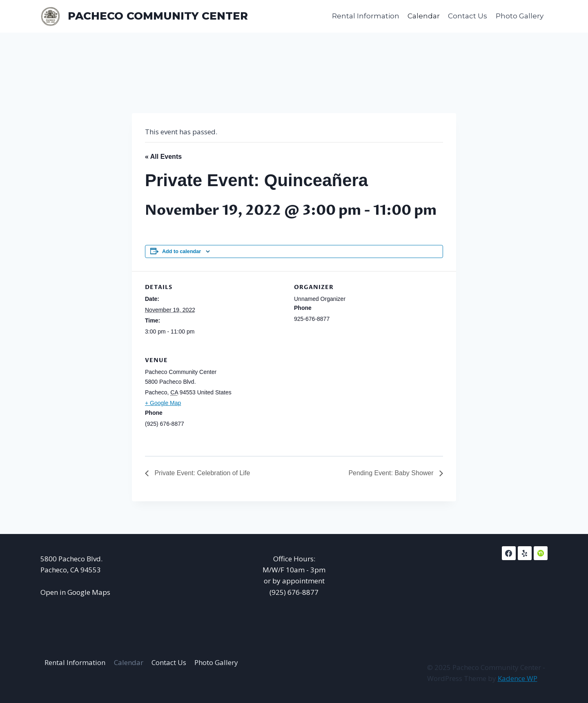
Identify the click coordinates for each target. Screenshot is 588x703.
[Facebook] (509, 553)
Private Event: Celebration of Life (201, 473)
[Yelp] (525, 553)
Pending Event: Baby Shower (392, 473)
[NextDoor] (541, 553)
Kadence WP (518, 678)
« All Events (163, 157)
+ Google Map (163, 403)
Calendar (424, 16)
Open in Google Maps (75, 592)
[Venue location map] (400, 400)
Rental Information (366, 16)
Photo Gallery (520, 16)
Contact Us (468, 16)
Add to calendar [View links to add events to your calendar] (182, 251)
